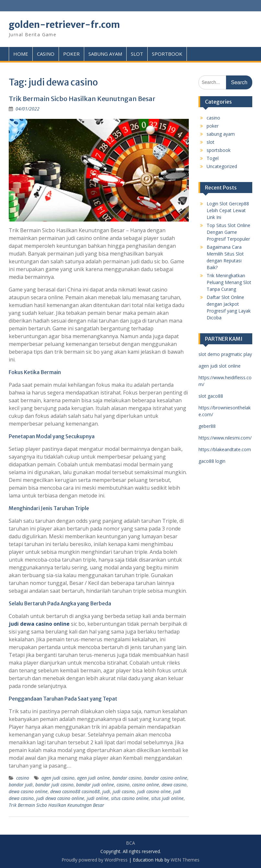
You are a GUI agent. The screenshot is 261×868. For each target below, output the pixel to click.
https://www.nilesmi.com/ (225, 438)
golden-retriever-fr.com (64, 25)
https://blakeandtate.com (225, 449)
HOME (21, 54)
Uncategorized (222, 166)
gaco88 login (212, 461)
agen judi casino (58, 778)
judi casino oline (154, 791)
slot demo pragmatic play (225, 354)
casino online (146, 785)
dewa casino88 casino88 (75, 791)
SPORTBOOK (167, 54)
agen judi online (93, 778)
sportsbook (219, 150)
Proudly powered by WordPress (95, 860)
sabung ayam (221, 134)
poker (213, 126)
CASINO (46, 54)
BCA (130, 843)
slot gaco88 (211, 396)
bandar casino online (166, 778)
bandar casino (127, 778)
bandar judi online (95, 785)
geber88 (207, 426)
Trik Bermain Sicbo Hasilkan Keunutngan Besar (83, 99)
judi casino (124, 791)
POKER (71, 54)
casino (23, 778)
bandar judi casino (54, 785)
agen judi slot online (220, 366)
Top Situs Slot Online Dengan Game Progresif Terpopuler (228, 232)
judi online (98, 798)
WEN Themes (185, 860)
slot (210, 142)
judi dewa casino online (60, 798)
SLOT (137, 54)
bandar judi (21, 785)
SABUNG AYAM (105, 54)
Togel (213, 158)
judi (106, 791)
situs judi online (167, 798)
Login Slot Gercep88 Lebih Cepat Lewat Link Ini (228, 210)
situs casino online (130, 798)
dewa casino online (28, 791)
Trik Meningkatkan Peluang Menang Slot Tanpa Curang (229, 282)
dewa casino (174, 785)
